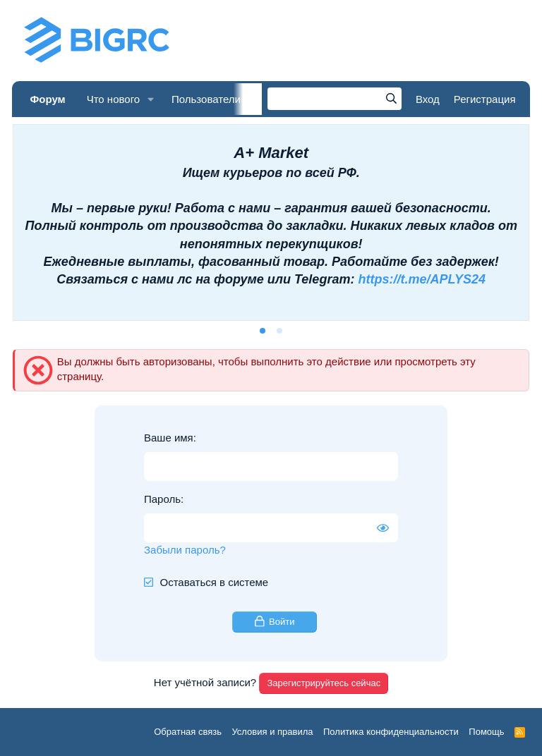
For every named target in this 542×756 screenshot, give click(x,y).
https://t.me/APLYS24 (422, 279)
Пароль (162, 499)
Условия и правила (272, 732)
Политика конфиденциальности (391, 732)
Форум (47, 99)
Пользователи (206, 99)
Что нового (113, 99)
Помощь (486, 732)
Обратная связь (188, 732)
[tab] (263, 331)
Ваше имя (169, 438)
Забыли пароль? (185, 550)
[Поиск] (335, 99)
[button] (151, 99)
